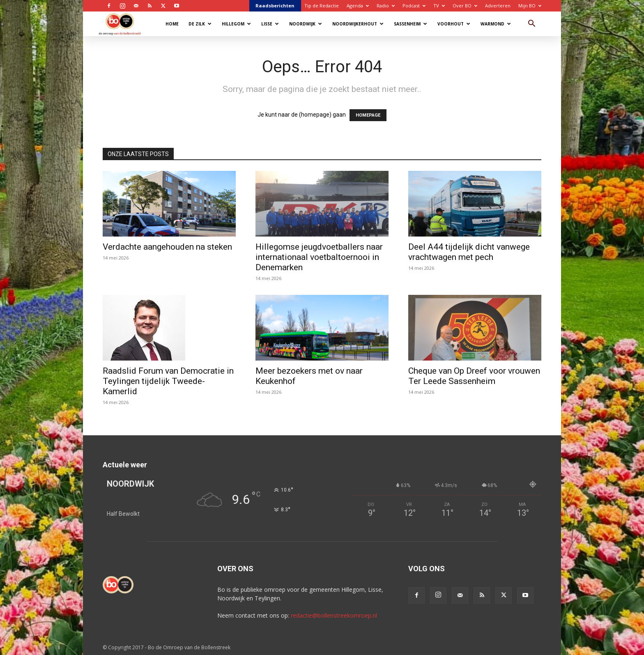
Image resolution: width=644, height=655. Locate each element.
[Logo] (124, 24)
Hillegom (236, 24)
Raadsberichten (275, 6)
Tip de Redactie (322, 6)
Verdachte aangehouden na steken (167, 247)
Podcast (414, 6)
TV (439, 6)
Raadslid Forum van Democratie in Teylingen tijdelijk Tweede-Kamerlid (168, 381)
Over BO (465, 6)
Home (172, 24)
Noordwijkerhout (358, 24)
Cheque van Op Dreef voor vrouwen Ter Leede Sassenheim (474, 376)
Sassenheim (411, 24)
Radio (386, 6)
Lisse (270, 24)
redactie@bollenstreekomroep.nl (334, 615)
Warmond (496, 24)
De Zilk (200, 24)
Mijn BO (530, 6)
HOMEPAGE (368, 115)
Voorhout (454, 24)
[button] (531, 24)
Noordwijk (306, 24)
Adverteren (498, 6)
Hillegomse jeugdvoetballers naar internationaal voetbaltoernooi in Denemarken (319, 257)
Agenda (358, 6)
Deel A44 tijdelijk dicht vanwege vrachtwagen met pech (469, 252)
